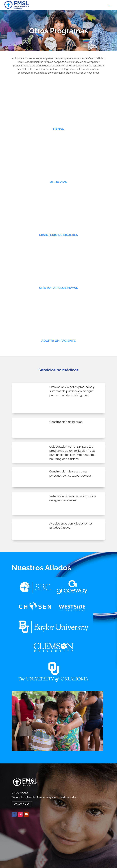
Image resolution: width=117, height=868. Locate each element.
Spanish (4, 863)
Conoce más (22, 797)
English (4, 866)
